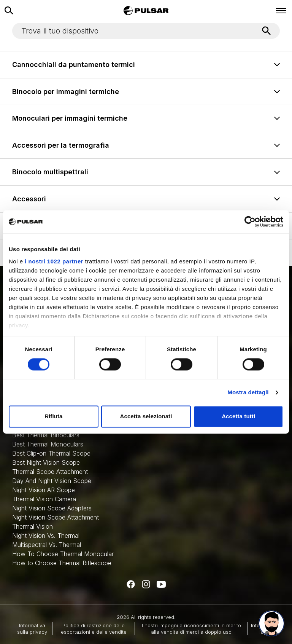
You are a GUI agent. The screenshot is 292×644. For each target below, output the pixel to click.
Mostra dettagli (248, 392)
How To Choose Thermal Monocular (63, 554)
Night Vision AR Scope (44, 490)
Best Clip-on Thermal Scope (51, 453)
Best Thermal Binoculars (46, 435)
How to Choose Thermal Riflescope (62, 563)
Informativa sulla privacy (32, 628)
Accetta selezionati (146, 417)
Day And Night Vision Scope (52, 481)
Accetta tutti (238, 417)
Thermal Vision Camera (44, 499)
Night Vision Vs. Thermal (46, 536)
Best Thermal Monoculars (48, 444)
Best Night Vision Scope (46, 462)
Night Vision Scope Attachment (56, 517)
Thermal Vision (33, 526)
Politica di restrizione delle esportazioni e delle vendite (94, 628)
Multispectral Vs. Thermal (47, 545)
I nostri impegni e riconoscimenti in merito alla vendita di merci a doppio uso (191, 628)
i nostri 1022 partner (54, 261)
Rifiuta (53, 417)
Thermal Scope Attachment (50, 472)
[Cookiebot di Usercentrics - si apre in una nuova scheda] (250, 222)
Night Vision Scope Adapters (52, 508)
